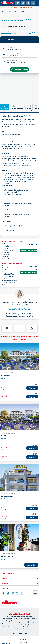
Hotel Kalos (5, 376)
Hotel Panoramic (7, 496)
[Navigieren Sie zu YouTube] (17, 593)
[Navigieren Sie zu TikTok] (22, 593)
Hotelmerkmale (14, 107)
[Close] (37, 7)
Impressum (23, 639)
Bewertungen (24, 107)
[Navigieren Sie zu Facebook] (3, 593)
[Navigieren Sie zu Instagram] (8, 593)
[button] (19, 574)
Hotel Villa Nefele (7, 556)
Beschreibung (5, 107)
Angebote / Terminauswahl (29, 251)
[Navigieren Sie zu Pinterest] (13, 593)
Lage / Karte (30, 108)
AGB (3, 639)
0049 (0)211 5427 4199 (19, 309)
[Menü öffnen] (37, 3)
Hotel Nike (5, 436)
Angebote (36, 107)
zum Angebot (31, 565)
